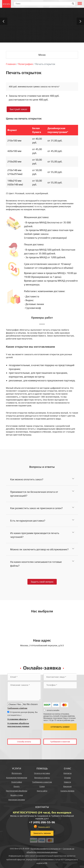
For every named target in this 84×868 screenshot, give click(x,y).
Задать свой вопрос (42, 582)
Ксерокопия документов (17, 778)
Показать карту (44, 827)
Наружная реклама (17, 800)
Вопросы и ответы (42, 778)
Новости (67, 782)
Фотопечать (17, 773)
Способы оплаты (24, 742)
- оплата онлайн (51, 710)
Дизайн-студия (17, 795)
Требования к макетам (60, 742)
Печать (17, 786)
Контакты (68, 773)
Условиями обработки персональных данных (18, 725)
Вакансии (67, 786)
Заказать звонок (42, 833)
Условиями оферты (17, 719)
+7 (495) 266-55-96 (42, 822)
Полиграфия (17, 782)
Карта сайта (42, 791)
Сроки (42, 786)
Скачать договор (67, 791)
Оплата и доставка (42, 773)
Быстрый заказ (18, 109)
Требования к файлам (17, 708)
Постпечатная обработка (17, 791)
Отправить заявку (60, 727)
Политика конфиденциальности (46, 849)
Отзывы (67, 778)
